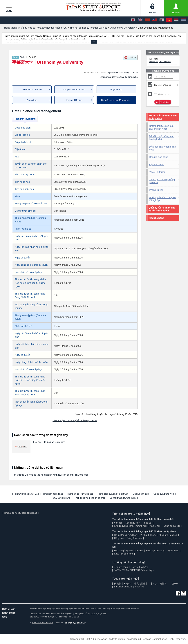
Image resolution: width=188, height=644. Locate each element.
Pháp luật (148, 523)
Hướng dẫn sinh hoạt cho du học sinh (163, 117)
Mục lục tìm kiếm (141, 494)
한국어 (175, 584)
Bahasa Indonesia (123, 587)
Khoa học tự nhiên (168, 535)
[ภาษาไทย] (183, 20)
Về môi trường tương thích (123, 498)
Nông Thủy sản (134, 538)
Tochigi (23, 57)
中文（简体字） (142, 584)
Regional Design (74, 100)
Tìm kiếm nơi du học (53, 494)
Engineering (116, 90)
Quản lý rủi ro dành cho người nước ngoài (162, 209)
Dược (153, 535)
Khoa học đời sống (155, 551)
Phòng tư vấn (156, 190)
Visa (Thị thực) (157, 172)
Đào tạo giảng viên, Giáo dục (128, 551)
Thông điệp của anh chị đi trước (113, 494)
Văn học (118, 523)
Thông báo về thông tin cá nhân (90, 498)
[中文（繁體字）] (155, 20)
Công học (119, 538)
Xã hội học (155, 526)
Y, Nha (144, 535)
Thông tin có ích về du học (80, 494)
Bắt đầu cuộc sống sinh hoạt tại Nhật (162, 138)
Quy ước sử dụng (62, 498)
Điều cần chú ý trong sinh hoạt (162, 148)
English (128, 584)
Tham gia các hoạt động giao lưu (162, 181)
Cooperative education (74, 90)
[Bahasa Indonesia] (176, 20)
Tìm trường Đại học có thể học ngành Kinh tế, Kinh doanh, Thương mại (50, 475)
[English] (140, 20)
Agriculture (32, 100)
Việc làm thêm (157, 164)
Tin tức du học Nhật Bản (27, 494)
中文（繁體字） (161, 584)
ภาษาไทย (140, 587)
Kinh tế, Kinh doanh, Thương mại (130, 526)
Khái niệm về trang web (41, 623)
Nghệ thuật (173, 551)
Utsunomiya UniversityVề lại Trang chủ (119, 77)
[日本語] (133, 20)
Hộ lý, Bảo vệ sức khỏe (125, 535)
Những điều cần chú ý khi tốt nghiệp (163, 199)
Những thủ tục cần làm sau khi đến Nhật (161, 127)
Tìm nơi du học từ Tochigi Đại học (20, 513)
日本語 (117, 584)
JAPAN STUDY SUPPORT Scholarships (134, 570)
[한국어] (162, 20)
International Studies (32, 90)
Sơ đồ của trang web (164, 494)
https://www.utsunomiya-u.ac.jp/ (122, 73)
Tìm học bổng (156, 218)
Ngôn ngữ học (133, 523)
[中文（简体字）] (147, 20)
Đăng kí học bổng (159, 157)
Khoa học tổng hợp (123, 554)
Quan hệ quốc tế (172, 526)
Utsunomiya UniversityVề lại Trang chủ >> (75, 420)
